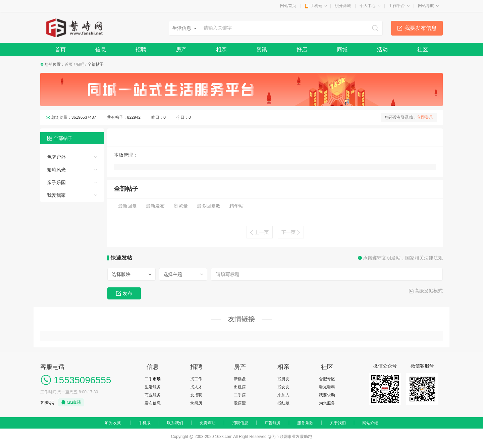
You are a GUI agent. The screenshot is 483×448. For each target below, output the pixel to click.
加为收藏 (113, 423)
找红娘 (283, 403)
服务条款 (305, 423)
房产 (181, 49)
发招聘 (196, 395)
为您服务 (327, 403)
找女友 (283, 387)
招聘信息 (240, 423)
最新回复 (127, 206)
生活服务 (153, 387)
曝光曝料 (327, 387)
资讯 (262, 49)
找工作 (196, 379)
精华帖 (236, 206)
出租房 (240, 387)
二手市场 (153, 379)
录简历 (196, 403)
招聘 (141, 49)
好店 (302, 49)
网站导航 (426, 6)
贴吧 (80, 64)
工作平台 (397, 6)
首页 (60, 49)
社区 (423, 49)
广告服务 (273, 423)
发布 (124, 293)
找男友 (283, 379)
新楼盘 (240, 379)
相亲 (221, 49)
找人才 (196, 387)
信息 (101, 49)
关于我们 (338, 423)
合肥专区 (327, 379)
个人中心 (368, 6)
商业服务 (153, 395)
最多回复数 (209, 206)
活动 (382, 49)
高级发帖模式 (429, 291)
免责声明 (208, 423)
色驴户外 (56, 157)
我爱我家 (56, 195)
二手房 (240, 395)
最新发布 (155, 206)
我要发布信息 (421, 28)
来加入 (283, 395)
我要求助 (327, 395)
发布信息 (153, 403)
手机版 (145, 423)
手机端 (316, 6)
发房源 (240, 403)
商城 (342, 49)
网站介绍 (370, 423)
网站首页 (288, 6)
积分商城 (343, 6)
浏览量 (181, 206)
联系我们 (175, 423)
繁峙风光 (56, 170)
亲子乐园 (56, 182)
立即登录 (425, 117)
